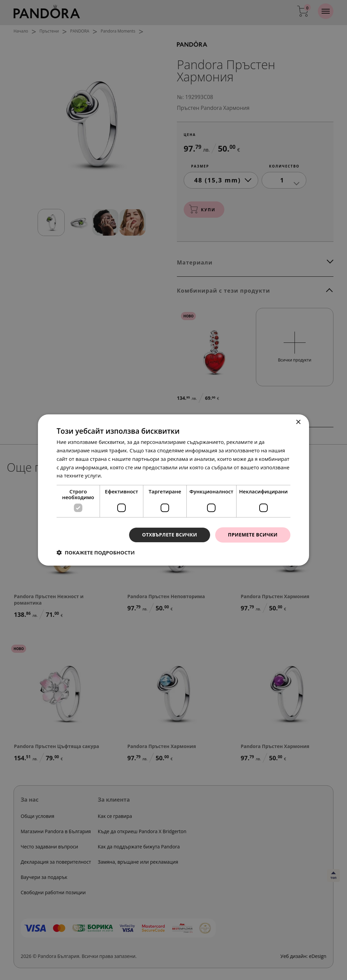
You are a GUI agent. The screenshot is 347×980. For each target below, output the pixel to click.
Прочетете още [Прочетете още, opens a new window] (122, 475)
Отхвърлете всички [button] (170, 535)
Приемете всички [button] (253, 535)
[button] (96, 552)
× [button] (298, 422)
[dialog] (173, 490)
